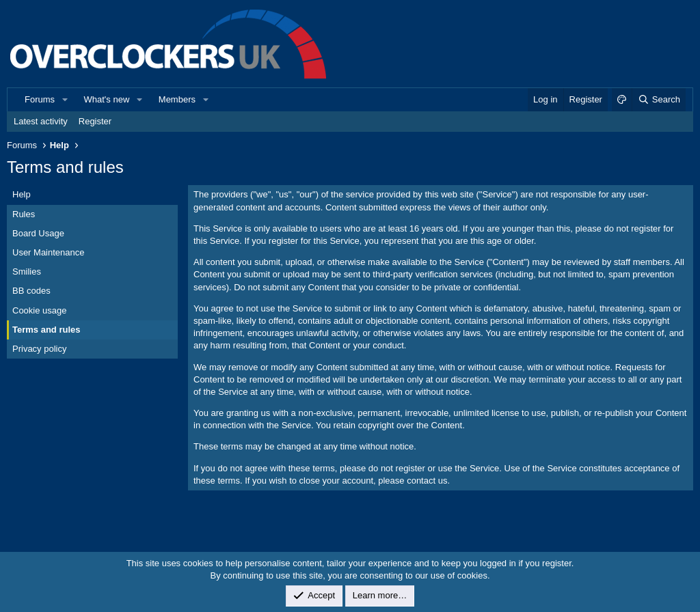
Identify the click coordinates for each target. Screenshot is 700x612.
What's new (107, 99)
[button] (65, 100)
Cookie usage (40, 310)
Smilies (27, 272)
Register (95, 121)
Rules (24, 214)
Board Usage (38, 233)
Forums (40, 99)
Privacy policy (39, 349)
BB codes (31, 291)
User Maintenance (49, 252)
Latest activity (41, 121)
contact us (427, 481)
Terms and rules (46, 330)
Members (177, 99)
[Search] (659, 100)
